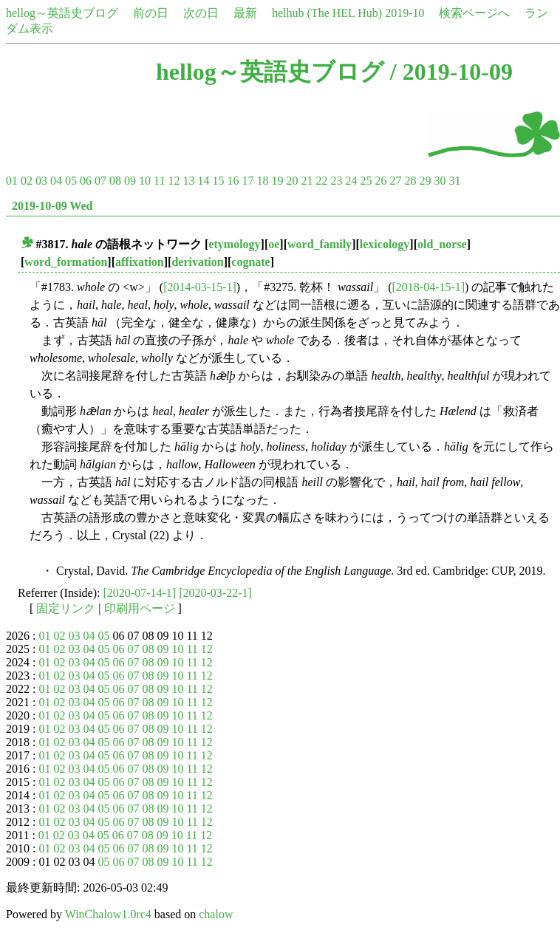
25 (366, 181)
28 (410, 181)
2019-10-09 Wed (52, 206)
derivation (197, 262)
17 (247, 181)
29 (425, 181)
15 (218, 181)
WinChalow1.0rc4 (108, 914)
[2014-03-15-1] (200, 287)
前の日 (151, 13)
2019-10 (404, 13)
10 (145, 181)
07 (100, 181)
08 (115, 181)
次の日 (201, 13)
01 (12, 181)
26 (380, 181)
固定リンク (66, 608)
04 (56, 181)
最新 (245, 13)
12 (174, 181)
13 (188, 181)
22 (321, 181)
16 (233, 181)
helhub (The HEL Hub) (327, 13)
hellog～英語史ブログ (62, 13)
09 (130, 181)
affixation (140, 262)
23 (336, 181)
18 (262, 181)
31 (454, 181)
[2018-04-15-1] (428, 287)
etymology (234, 244)
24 (351, 181)
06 (86, 181)
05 (71, 181)
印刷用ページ (140, 608)
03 (41, 181)
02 (27, 181)
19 (277, 181)
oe (274, 244)
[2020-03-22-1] (215, 593)
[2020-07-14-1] (140, 593)
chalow (216, 914)
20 (292, 181)
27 (395, 181)
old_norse (442, 244)
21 (307, 181)
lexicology (385, 244)
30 (440, 181)
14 (203, 181)
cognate (250, 262)
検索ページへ (474, 13)
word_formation (66, 262)
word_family (320, 244)
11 (159, 181)
